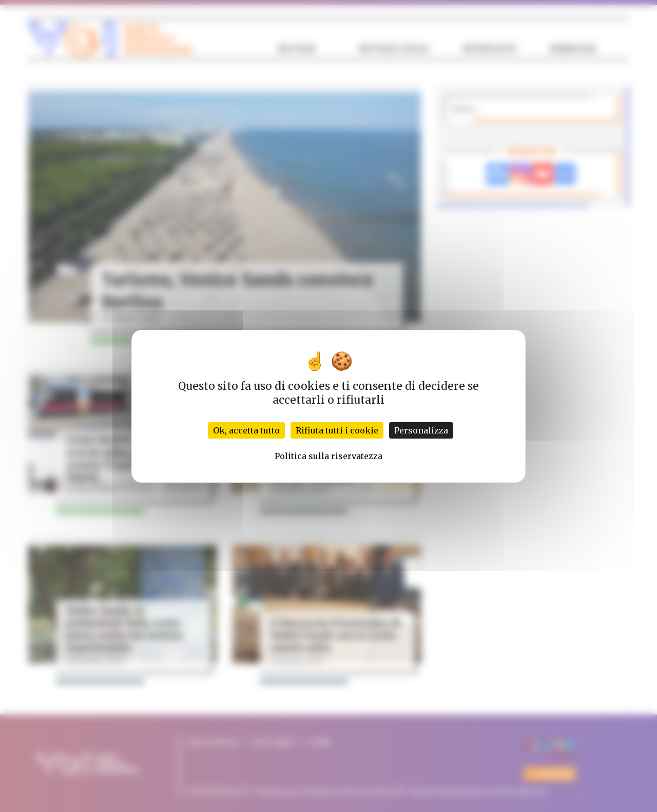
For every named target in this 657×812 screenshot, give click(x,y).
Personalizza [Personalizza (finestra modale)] (421, 430)
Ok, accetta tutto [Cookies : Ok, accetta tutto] (246, 430)
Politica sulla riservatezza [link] (328, 456)
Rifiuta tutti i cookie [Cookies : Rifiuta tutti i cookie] (337, 430)
